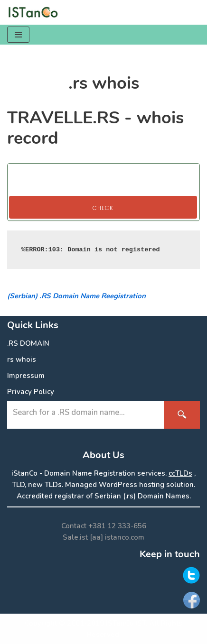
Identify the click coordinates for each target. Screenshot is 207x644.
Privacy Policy (31, 392)
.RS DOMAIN (28, 343)
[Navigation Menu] (18, 35)
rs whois (22, 359)
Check (103, 208)
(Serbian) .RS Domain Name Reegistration (76, 296)
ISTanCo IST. (127, 623)
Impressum (26, 376)
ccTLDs (180, 473)
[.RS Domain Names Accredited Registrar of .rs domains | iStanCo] (36, 12)
